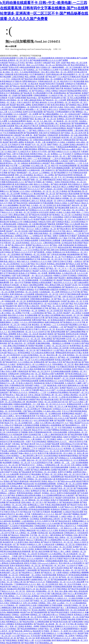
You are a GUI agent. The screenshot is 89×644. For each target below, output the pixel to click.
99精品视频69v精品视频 (32, 128)
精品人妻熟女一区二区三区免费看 (68, 537)
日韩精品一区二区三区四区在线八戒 (41, 479)
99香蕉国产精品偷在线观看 (17, 509)
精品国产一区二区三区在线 (17, 231)
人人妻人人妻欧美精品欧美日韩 (54, 435)
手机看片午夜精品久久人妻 (30, 544)
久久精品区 (63, 161)
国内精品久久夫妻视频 (61, 343)
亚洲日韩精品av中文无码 (70, 444)
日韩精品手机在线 (47, 626)
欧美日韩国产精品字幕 (54, 88)
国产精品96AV (14, 535)
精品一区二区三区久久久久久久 (53, 404)
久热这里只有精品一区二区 (74, 605)
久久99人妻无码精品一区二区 (59, 102)
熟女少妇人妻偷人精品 (64, 591)
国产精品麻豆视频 (62, 208)
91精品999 (63, 91)
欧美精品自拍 (65, 123)
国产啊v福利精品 (75, 191)
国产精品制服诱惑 (31, 133)
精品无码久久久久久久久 (64, 283)
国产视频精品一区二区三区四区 (34, 254)
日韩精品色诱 (13, 374)
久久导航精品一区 (11, 605)
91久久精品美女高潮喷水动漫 (43, 353)
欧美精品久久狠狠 (81, 615)
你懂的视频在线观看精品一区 (42, 299)
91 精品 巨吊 (56, 187)
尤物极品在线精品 (30, 222)
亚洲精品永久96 (59, 252)
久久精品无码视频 (76, 598)
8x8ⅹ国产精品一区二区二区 (27, 376)
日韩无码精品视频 (71, 189)
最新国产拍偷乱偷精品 (53, 437)
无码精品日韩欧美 (66, 615)
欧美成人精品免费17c (64, 360)
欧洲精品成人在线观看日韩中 (22, 498)
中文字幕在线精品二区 (44, 643)
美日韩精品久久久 (78, 446)
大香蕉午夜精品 (62, 573)
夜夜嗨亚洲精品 (68, 413)
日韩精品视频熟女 (40, 95)
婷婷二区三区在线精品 (24, 175)
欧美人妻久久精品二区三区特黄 (56, 348)
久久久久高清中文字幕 (41, 332)
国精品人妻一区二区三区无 (52, 259)
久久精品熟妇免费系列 (17, 121)
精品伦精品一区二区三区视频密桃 (44, 238)
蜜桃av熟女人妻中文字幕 (68, 116)
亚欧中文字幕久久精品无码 (29, 306)
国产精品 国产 (51, 77)
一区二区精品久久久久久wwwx (30, 116)
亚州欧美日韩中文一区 (26, 364)
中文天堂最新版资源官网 (13, 133)
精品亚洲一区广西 (12, 544)
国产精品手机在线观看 (77, 589)
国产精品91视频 (27, 643)
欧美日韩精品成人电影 (24, 184)
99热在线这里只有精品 (38, 481)
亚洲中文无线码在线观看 (67, 493)
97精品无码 (9, 210)
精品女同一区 (77, 205)
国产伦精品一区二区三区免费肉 (43, 601)
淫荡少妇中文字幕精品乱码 (49, 133)
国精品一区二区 (45, 376)
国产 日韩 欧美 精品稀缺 (57, 254)
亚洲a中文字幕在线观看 (55, 383)
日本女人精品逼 (34, 395)
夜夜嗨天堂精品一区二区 (40, 154)
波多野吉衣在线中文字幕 (35, 318)
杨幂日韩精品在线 (52, 322)
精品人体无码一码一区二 (57, 156)
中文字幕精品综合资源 (78, 173)
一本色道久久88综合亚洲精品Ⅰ (54, 128)
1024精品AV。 (6, 556)
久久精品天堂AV (24, 152)
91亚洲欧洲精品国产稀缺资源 (44, 224)
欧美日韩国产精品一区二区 (46, 428)
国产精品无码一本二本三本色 (54, 566)
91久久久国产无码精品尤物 (26, 388)
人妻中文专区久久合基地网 (72, 297)
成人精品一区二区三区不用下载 (75, 570)
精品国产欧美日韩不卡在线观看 (52, 84)
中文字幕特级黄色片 (37, 74)
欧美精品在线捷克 (58, 320)
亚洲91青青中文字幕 (68, 451)
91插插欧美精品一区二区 (40, 580)
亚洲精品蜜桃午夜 (7, 184)
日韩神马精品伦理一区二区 (49, 81)
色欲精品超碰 (68, 245)
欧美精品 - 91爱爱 (23, 470)
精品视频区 (16, 521)
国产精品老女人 (9, 395)
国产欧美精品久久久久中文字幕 (73, 322)
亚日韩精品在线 (81, 245)
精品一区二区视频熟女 (54, 79)
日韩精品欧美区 (69, 140)
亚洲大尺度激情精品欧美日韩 (40, 432)
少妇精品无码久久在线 (27, 605)
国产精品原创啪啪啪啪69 (27, 629)
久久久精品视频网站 (11, 205)
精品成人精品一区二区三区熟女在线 (36, 568)
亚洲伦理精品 (56, 570)
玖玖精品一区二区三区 (49, 397)
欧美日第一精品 (24, 65)
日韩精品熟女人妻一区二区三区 (58, 465)
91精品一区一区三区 (75, 516)
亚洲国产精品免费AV (59, 470)
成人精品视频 (83, 166)
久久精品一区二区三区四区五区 (44, 205)
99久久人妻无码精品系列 (77, 594)
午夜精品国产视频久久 (22, 488)
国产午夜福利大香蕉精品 (24, 290)
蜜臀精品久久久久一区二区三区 (28, 339)
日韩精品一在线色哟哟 (20, 615)
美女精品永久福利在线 (68, 530)
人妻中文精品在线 (76, 470)
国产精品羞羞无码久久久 (21, 187)
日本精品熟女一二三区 (73, 163)
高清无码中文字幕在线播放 (30, 474)
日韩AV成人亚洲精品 (31, 596)
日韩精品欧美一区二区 (12, 311)
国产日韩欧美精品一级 (77, 156)
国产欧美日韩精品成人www (76, 374)
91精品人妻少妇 (20, 582)
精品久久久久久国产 (48, 390)
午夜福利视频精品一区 (20, 107)
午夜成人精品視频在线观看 (55, 505)
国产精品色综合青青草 (64, 175)
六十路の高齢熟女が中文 (67, 633)
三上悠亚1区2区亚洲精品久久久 (71, 397)
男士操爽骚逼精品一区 (23, 140)
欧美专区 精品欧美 (18, 540)
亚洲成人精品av (68, 306)
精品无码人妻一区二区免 (57, 355)
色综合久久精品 (61, 203)
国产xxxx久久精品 (76, 402)
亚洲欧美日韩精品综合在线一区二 (48, 549)
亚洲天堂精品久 (78, 369)
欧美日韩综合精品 (21, 74)
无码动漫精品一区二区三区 (63, 364)
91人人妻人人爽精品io (13, 128)
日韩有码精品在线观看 (29, 381)
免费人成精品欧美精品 (33, 100)
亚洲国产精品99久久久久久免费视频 (74, 388)
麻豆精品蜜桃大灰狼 (60, 376)
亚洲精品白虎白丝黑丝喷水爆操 (28, 495)
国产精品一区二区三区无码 (65, 299)
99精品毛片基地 (44, 222)
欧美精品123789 (16, 222)
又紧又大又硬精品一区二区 (45, 229)
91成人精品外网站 (81, 135)
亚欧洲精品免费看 (36, 285)
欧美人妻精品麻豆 (33, 257)
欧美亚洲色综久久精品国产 (39, 163)
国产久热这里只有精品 (60, 568)
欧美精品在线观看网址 (24, 624)
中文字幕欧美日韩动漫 (65, 367)
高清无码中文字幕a (8, 376)
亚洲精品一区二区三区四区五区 (51, 311)
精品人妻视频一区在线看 (35, 77)
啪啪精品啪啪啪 (13, 612)
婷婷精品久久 (44, 477)
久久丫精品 (63, 238)
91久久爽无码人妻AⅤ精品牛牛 (52, 423)
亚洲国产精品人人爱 (26, 640)
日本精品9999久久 (77, 612)
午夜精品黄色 (8, 140)
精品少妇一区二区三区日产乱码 (40, 460)
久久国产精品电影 (43, 226)
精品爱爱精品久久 (16, 70)
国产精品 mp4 (8, 290)
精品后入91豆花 (12, 84)
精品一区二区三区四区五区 (48, 584)
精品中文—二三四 (74, 233)
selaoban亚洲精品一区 (8, 519)
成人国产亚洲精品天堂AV (44, 498)
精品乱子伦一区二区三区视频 (16, 423)
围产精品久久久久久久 (19, 392)
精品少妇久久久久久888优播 (48, 523)
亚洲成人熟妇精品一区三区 (74, 395)
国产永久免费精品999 (11, 430)
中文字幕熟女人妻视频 (68, 70)
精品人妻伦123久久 (51, 109)
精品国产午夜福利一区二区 (77, 128)
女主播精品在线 (55, 413)
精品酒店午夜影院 (46, 334)
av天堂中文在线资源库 (20, 299)
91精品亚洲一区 (25, 198)
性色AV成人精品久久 (49, 357)
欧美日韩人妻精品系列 (12, 123)
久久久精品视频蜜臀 (38, 528)
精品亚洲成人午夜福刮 (77, 406)
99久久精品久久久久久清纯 (47, 530)
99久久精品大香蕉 (76, 631)
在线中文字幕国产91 (71, 437)
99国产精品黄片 (60, 278)
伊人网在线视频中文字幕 (43, 93)
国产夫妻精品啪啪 (75, 622)
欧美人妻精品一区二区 (12, 568)
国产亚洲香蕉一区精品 (43, 252)
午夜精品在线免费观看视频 (67, 147)
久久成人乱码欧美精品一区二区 (33, 355)
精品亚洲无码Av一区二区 (10, 163)
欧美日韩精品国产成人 (55, 608)
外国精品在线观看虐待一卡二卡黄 (27, 404)
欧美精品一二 (17, 456)
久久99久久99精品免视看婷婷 (43, 360)
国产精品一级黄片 (51, 236)
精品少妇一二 (23, 130)
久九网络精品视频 (42, 622)
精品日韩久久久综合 (16, 315)
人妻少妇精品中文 (48, 170)
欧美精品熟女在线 (10, 341)
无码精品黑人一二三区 (37, 392)
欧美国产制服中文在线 (43, 219)
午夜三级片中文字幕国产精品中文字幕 (59, 559)
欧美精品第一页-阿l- (33, 142)
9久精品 (59, 212)
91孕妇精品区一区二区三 (16, 446)
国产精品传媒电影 (74, 93)
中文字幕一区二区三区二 (40, 535)
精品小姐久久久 (23, 261)
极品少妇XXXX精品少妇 (12, 149)
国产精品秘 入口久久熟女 (20, 191)
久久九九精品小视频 (22, 238)
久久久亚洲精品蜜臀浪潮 (52, 495)
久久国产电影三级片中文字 (29, 357)
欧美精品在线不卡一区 (71, 336)
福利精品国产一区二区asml (27, 173)
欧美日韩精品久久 (49, 633)
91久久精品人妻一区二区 (40, 166)
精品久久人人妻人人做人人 (75, 528)
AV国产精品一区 (22, 268)
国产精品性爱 (48, 378)
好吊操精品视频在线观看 (62, 587)
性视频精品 (18, 348)
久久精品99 (67, 512)
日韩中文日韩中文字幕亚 (62, 261)
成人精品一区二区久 (11, 72)
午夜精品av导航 (81, 636)
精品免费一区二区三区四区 (43, 458)
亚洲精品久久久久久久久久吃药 (17, 601)
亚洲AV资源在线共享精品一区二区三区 (71, 182)
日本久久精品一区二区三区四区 (60, 547)
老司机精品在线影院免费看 (39, 509)
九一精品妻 (13, 357)
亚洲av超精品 (47, 339)
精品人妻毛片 (8, 350)
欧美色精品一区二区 (29, 311)
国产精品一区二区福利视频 (69, 357)
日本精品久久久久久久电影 (41, 261)
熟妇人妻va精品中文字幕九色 (27, 126)
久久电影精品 (77, 215)
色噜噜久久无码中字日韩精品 (65, 275)
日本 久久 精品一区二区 (21, 360)
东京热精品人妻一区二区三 (52, 395)
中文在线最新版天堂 (48, 280)
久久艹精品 (69, 423)
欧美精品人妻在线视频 (56, 264)
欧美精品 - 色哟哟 (32, 626)
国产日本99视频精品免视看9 (59, 168)
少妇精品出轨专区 (7, 610)
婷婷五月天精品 (30, 563)
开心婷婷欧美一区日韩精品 (28, 519)
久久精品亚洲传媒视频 (26, 451)
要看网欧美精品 (55, 273)
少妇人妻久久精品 (48, 72)
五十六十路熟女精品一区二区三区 (22, 406)
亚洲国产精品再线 (68, 619)
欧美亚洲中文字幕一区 (60, 98)
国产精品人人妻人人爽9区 (61, 551)
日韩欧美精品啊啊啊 (14, 484)
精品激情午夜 (8, 542)
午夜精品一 (50, 182)
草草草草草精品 (74, 341)
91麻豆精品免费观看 (80, 350)
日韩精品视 (9, 74)
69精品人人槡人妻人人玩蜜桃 (23, 507)
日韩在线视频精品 (54, 287)
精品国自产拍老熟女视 (73, 88)
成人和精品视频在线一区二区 (20, 332)
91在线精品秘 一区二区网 (49, 292)
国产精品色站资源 (27, 622)
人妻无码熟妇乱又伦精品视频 (77, 608)
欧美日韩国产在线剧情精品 (26, 523)
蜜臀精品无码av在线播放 (48, 149)
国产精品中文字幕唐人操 (35, 182)
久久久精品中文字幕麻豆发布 (69, 77)
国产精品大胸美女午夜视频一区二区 (61, 198)
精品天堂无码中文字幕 (78, 442)
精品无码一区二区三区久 (74, 311)
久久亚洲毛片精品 (21, 542)
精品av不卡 (52, 481)
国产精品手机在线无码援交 (58, 612)
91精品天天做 (26, 325)
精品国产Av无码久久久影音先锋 (45, 271)
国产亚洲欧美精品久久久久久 (16, 547)
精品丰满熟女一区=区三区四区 (22, 549)
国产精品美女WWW (27, 465)
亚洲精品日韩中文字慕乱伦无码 (72, 109)
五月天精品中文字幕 (16, 145)
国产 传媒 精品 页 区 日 (79, 568)
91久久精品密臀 (12, 474)
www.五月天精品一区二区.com (43, 65)
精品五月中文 (37, 430)
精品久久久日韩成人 (42, 184)
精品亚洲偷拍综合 (27, 86)
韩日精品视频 (79, 81)
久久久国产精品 (9, 495)
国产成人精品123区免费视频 (49, 315)
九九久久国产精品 (28, 264)
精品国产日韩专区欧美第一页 (67, 498)
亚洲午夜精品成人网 (54, 74)
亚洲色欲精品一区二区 (20, 367)
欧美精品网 (18, 435)
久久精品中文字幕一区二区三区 (61, 95)
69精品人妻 (9, 177)
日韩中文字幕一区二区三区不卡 (49, 196)
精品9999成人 (32, 98)
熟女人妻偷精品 (57, 163)
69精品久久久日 (62, 152)
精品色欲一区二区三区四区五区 (49, 336)
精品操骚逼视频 (73, 254)
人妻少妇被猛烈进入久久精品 (53, 142)
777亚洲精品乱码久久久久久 (25, 584)
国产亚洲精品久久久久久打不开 (44, 247)
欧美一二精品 (34, 423)
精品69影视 (45, 467)
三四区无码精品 (18, 77)
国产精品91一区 (42, 406)
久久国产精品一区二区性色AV (26, 177)
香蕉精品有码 (76, 601)
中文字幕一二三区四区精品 (33, 313)
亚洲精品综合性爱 (74, 404)
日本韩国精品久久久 (16, 318)
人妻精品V (12, 493)
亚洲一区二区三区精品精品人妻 (13, 402)
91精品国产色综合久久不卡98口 (13, 63)
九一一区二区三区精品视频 (75, 268)
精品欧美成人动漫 (54, 385)
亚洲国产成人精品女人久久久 (37, 245)
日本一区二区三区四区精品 (11, 168)
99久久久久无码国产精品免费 (48, 444)
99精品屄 (37, 493)
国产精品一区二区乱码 (28, 554)
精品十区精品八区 (43, 67)
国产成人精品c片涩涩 (54, 362)
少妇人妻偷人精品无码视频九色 (15, 346)
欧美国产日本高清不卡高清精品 (59, 369)
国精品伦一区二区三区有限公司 (28, 409)
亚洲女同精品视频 (58, 332)
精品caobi (67, 180)
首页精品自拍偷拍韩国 (22, 320)
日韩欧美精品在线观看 (42, 140)
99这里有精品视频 (49, 575)
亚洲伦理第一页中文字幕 (61, 446)
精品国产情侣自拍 (64, 280)
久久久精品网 (75, 224)
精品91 (26, 285)
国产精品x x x (76, 318)
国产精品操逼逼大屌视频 (69, 502)
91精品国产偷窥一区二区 (32, 180)
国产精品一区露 (56, 245)
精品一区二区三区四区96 (28, 212)
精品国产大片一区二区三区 (36, 145)
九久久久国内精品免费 (20, 418)
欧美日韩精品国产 (64, 205)
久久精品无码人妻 (69, 273)
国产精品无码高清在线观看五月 (35, 168)
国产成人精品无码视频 (41, 551)
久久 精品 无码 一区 (48, 121)
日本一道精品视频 (12, 201)
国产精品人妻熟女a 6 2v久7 (40, 130)
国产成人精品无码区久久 (63, 460)
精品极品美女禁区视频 (16, 589)
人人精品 (62, 516)
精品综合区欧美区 (65, 247)
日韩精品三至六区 (39, 198)
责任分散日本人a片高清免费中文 (72, 563)
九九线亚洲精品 (29, 196)
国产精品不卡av (69, 549)
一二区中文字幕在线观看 (61, 159)
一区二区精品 (36, 575)
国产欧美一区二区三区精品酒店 (71, 577)
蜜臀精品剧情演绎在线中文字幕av (69, 353)
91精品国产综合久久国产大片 (40, 217)
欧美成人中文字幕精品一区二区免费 (33, 273)
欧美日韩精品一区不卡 (46, 617)
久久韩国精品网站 (54, 540)
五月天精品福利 (54, 137)
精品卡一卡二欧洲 (61, 631)
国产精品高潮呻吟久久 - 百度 (74, 425)
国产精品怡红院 (44, 570)
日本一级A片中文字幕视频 (20, 283)
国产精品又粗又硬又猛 (72, 362)
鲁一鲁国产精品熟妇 (38, 135)
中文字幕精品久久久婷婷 (48, 70)
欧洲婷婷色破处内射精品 (68, 456)
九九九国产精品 (33, 467)
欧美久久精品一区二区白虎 (28, 334)
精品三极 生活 (21, 395)
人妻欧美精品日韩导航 (52, 243)
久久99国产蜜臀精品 (51, 430)
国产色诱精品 (67, 535)
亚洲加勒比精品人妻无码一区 (52, 519)
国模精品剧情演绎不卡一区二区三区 (24, 537)
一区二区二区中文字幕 (17, 479)
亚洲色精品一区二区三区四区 (27, 292)
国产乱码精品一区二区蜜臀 (64, 266)
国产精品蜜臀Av (77, 409)
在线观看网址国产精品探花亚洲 (63, 477)
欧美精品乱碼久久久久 (15, 182)
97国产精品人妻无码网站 (32, 411)
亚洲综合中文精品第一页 (12, 285)
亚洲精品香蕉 (39, 362)
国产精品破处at (40, 287)
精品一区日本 (25, 278)
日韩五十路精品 (51, 91)
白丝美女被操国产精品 (25, 119)
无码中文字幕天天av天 (24, 219)
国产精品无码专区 (20, 203)
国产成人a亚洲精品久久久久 (41, 266)
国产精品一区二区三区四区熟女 (61, 308)
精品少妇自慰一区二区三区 (72, 315)
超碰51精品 (76, 556)
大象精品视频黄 (58, 67)
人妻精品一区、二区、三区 (64, 463)
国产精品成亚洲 (25, 472)
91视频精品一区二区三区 (65, 544)
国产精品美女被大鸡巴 (50, 399)
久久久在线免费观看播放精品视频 (45, 161)
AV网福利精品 (75, 573)
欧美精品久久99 (67, 430)
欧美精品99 (55, 509)
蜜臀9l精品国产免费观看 (76, 100)
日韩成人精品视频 (81, 240)
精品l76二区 (30, 589)
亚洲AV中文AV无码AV (46, 147)
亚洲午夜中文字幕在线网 (27, 341)
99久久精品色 (41, 264)
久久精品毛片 (70, 383)
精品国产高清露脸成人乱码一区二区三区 (42, 577)
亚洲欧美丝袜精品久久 (48, 381)
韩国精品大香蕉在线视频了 (42, 283)
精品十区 (55, 166)
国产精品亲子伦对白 (75, 505)
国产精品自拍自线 (63, 617)
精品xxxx (30, 540)
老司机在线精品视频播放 (78, 575)
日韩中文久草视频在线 (66, 201)
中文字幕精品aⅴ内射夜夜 (61, 226)
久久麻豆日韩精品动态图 (33, 348)
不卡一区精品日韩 (13, 79)
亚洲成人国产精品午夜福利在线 (16, 481)
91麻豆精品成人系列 (59, 594)
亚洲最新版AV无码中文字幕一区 (72, 86)
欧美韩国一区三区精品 (73, 449)
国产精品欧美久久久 (70, 287)
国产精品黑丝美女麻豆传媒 (66, 170)
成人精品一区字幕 (23, 514)
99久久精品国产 (35, 633)
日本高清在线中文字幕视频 (17, 432)
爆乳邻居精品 (56, 535)
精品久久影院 (22, 217)
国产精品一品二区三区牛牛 (39, 371)
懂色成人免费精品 (10, 65)
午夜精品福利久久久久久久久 (43, 514)
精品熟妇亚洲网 (23, 580)
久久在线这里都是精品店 (30, 72)
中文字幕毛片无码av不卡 (10, 512)
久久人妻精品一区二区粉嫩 (26, 533)
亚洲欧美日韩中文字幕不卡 (30, 329)
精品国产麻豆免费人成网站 (20, 105)
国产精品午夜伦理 (28, 444)
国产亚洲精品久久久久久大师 (37, 210)
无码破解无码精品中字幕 (28, 619)
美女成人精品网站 (39, 610)
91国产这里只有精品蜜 (78, 161)
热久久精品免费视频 (78, 98)
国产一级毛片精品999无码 (15, 257)
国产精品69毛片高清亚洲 (39, 215)
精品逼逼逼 (54, 491)
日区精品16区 (43, 533)
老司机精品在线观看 (41, 556)
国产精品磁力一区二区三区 (25, 350)
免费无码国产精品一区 (41, 320)
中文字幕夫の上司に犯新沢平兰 (49, 416)
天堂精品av (7, 161)
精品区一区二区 (33, 121)
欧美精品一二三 (20, 250)
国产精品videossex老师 (66, 481)
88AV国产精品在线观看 (29, 297)
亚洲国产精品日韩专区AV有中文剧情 (27, 378)
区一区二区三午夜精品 (58, 191)
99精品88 (24, 163)
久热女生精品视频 (60, 432)
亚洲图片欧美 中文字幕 (24, 287)
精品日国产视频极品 (71, 514)
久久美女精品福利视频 (37, 547)
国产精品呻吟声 (44, 98)
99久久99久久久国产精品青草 (66, 418)
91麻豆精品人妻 (40, 540)
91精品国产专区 (49, 63)
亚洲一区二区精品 (17, 626)
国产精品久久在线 (73, 264)
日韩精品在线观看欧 (77, 491)
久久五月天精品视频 (43, 640)
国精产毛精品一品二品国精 (58, 145)
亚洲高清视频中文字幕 (41, 105)
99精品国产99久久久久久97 (29, 189)
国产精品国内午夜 (10, 306)
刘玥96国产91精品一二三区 (36, 385)
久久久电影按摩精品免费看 (62, 130)
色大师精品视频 (31, 315)
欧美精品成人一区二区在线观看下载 (31, 608)
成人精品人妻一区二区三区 (45, 119)
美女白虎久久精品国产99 (66, 329)
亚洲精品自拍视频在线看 (69, 250)
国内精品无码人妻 (63, 65)
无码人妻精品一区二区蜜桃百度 (22, 428)
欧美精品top (81, 378)
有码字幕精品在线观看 (60, 640)
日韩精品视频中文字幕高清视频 (50, 605)
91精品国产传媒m (17, 453)
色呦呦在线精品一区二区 (56, 582)
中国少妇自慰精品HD (8, 130)
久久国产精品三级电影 (12, 336)
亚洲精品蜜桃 (19, 210)
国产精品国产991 (71, 327)
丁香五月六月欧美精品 (12, 598)
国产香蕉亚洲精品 (10, 640)
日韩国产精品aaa (11, 619)
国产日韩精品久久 (62, 458)
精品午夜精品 (35, 542)
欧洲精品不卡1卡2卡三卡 (69, 290)
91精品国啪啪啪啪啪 (76, 376)
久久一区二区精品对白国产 (70, 114)
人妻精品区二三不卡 (29, 449)
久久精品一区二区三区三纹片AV (56, 346)
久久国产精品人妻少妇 (62, 350)
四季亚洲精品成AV (30, 81)
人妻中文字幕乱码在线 (20, 154)
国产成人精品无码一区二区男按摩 (21, 343)
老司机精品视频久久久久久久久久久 (17, 594)
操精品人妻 (25, 88)
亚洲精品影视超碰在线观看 (46, 507)
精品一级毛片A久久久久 (74, 561)
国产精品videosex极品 (67, 149)
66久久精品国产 (68, 495)
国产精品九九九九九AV (36, 582)
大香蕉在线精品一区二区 (77, 432)
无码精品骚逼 (70, 596)
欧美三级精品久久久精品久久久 (55, 598)
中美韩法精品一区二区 (48, 177)
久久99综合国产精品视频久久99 (69, 325)
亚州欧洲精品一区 (66, 135)
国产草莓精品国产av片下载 (50, 297)
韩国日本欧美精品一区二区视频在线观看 (50, 233)
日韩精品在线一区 (24, 224)
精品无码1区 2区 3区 (8, 638)
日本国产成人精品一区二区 (71, 301)
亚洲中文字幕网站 (65, 472)
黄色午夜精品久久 (75, 184)
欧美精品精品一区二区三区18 (32, 437)
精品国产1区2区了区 (73, 285)
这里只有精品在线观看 (26, 226)
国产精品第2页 (26, 93)
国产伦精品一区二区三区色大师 (73, 133)
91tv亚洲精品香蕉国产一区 (37, 137)
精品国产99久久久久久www (17, 633)
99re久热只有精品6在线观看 (27, 240)
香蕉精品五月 (57, 140)
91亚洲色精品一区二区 (40, 191)
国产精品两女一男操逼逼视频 (63, 486)
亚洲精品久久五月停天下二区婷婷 (74, 509)
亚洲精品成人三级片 (11, 297)
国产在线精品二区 (31, 70)
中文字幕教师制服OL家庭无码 (47, 290)
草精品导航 (24, 535)
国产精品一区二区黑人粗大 (48, 388)
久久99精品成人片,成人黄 (31, 598)
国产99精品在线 (76, 439)
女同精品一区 (8, 250)
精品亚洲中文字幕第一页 (43, 631)
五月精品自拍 (67, 243)
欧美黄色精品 (75, 346)
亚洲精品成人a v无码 (36, 505)
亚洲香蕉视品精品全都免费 (37, 301)
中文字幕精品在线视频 (43, 587)
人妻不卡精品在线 (51, 516)
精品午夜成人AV (20, 467)
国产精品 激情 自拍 (51, 250)
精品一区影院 (78, 196)
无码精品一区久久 (49, 493)
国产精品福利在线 (12, 278)
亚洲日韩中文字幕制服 (39, 107)
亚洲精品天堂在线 (81, 154)
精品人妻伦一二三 (30, 159)
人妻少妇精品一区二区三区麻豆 (43, 439)
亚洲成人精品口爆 (67, 126)
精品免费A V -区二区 (34, 109)
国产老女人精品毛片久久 (66, 526)
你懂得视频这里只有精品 (52, 180)
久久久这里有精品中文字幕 (42, 463)
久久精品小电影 (69, 212)
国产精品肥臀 (60, 421)
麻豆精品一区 (37, 325)
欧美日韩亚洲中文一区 (38, 304)
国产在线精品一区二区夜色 (64, 636)
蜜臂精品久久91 (6, 435)
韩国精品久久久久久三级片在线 (20, 327)
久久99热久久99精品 (37, 268)
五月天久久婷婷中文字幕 (44, 521)
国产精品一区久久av (26, 229)
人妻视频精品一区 (24, 91)
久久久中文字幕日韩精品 (57, 589)
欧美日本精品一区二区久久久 (64, 219)
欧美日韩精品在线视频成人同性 (34, 156)
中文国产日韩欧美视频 (17, 98)
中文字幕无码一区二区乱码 (11, 243)
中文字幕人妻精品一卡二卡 (11, 596)
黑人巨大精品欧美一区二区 (74, 554)
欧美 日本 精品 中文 (23, 610)
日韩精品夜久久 (70, 533)
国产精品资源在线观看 (69, 523)
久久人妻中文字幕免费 (30, 390)
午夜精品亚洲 (23, 371)
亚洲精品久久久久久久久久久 (66, 626)
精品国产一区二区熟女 (72, 313)
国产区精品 (64, 491)
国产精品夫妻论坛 (64, 229)
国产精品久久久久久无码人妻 (76, 79)
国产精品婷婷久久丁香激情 (29, 573)
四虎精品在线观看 (7, 175)
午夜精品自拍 (46, 409)
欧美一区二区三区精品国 (75, 610)
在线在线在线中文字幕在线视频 (41, 203)
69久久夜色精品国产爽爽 (44, 421)
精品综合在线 (28, 484)
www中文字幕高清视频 (9, 554)
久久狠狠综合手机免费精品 (58, 392)
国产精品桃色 (39, 624)
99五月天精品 (53, 304)
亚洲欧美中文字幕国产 (68, 236)
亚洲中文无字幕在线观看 (33, 112)
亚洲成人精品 (37, 516)
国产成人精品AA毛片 (16, 245)
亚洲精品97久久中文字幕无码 (38, 446)
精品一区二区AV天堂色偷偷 (70, 584)
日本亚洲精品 (58, 217)
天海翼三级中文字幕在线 (22, 556)
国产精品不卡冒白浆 (24, 458)
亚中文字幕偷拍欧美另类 (25, 416)
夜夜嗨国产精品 (62, 224)
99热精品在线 (54, 301)
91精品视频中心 (25, 516)
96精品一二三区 (63, 439)
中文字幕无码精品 (65, 428)
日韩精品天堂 (38, 236)
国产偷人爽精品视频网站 (49, 114)
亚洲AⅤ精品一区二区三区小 (32, 502)
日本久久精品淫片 (24, 102)
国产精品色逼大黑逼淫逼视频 (33, 79)
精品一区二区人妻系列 (64, 72)
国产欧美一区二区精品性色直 (31, 208)
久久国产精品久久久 (66, 507)
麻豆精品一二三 (50, 325)
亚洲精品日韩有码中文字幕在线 (43, 367)
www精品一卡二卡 (64, 603)
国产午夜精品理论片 (44, 350)
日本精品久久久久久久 (61, 409)
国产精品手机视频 (37, 88)
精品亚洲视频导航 (13, 643)
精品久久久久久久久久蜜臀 (15, 460)
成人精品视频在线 (56, 533)
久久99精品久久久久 (43, 364)
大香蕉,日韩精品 (82, 107)
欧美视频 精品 (40, 369)
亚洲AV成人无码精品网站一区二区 (40, 591)
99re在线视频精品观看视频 (45, 484)
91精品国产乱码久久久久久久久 (50, 449)
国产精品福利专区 (10, 362)
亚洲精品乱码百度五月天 (49, 126)
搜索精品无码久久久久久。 (58, 442)
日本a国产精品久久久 (8, 353)
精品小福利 (4, 86)
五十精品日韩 (26, 430)
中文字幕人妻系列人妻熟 (78, 238)
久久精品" (15, 322)
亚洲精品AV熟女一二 (23, 236)
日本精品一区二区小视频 (79, 467)
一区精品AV (78, 261)
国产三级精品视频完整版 (76, 332)
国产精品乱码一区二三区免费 (54, 100)
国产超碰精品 (71, 105)
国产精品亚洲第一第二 (50, 123)
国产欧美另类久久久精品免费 (47, 86)
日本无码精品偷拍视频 (59, 467)
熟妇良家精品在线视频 (21, 161)
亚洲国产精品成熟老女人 (10, 390)
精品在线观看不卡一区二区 (74, 74)
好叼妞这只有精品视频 (41, 187)
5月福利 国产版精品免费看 (22, 95)
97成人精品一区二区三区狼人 (73, 210)
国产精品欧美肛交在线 (59, 622)
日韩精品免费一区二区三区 (15, 301)
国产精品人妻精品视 (72, 519)
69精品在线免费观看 (27, 67)
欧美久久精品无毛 (26, 383)
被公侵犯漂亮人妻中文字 (33, 456)
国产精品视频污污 (61, 173)
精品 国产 (59, 514)
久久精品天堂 (75, 152)
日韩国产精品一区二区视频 (48, 629)
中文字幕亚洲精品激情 (17, 170)
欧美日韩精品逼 (44, 159)
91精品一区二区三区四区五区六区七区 (53, 402)
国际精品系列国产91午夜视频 (39, 486)
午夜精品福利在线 (28, 336)
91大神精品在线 (33, 170)
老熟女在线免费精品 (11, 329)
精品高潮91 (12, 116)
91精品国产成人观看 (21, 135)
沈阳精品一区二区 (79, 551)
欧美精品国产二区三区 (9, 573)
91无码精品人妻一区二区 (51, 257)
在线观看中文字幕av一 (20, 528)
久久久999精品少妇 (35, 250)
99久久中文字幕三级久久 (63, 231)
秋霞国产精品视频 (36, 346)
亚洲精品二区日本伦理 (66, 119)
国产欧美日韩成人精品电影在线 (58, 318)
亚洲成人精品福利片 (77, 145)
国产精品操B (81, 271)
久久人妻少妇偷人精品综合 (49, 619)
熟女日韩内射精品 (78, 65)
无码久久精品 (69, 107)
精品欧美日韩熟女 (37, 561)
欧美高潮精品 (49, 208)
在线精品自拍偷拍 (7, 268)
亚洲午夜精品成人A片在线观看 (22, 294)
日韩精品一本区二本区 (47, 603)
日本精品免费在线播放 (56, 610)
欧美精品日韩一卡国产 (22, 442)
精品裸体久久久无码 (67, 271)
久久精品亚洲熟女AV (40, 488)
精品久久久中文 (31, 453)
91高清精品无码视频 (31, 425)
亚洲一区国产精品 (63, 63)
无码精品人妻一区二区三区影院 (69, 484)
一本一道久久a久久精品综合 (41, 275)
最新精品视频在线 (74, 278)
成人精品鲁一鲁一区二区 (55, 624)
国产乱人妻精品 (11, 559)
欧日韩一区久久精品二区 (66, 453)
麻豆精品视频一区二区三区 (44, 194)
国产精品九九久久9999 (9, 413)
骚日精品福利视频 (63, 601)
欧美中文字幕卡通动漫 (47, 453)
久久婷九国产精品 (66, 304)
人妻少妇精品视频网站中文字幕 (28, 259)
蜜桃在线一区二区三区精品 (39, 500)
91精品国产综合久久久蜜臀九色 (13, 109)
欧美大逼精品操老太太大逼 (73, 385)
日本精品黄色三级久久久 (29, 201)
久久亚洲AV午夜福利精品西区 (22, 526)
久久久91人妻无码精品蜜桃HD (32, 322)
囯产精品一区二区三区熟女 (52, 474)
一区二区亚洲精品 (13, 254)
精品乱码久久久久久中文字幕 (18, 308)
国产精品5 (12, 173)
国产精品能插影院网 (39, 612)
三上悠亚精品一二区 (55, 327)
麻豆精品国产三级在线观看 (26, 570)
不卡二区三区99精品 (66, 177)
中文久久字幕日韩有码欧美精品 (74, 411)
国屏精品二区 (36, 615)
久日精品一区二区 (31, 477)
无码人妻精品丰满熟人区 (18, 215)
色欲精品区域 (39, 383)
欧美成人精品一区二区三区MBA (13, 137)
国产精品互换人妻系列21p (22, 631)
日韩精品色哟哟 (40, 327)
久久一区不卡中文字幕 (41, 594)
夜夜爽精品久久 (12, 622)
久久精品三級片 (11, 152)
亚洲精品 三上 (56, 154)
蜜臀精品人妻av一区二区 (21, 247)
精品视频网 (7, 463)
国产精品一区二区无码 (53, 313)
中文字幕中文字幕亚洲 (41, 512)
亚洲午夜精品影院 (43, 638)
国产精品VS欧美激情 (59, 184)
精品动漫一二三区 (10, 229)
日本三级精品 (76, 465)
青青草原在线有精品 (25, 493)
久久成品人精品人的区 (52, 411)
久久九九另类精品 (15, 112)
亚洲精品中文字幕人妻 (40, 491)
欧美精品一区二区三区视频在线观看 (24, 280)
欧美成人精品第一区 (48, 201)
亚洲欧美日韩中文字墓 (12, 421)
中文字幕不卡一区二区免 (73, 259)
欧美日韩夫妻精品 (58, 105)
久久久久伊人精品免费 (75, 582)
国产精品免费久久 (51, 502)
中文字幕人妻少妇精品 (75, 624)
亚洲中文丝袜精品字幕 (32, 435)
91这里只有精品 (9, 119)
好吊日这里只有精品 (47, 212)
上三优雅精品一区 (46, 173)
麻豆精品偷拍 (32, 402)
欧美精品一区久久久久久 (32, 243)
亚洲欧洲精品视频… (44, 343)
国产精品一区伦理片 (34, 63)
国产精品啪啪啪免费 (59, 580)
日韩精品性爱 (52, 135)
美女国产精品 (25, 205)
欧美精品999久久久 (8, 240)
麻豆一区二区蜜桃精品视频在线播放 (53, 341)
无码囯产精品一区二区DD (51, 306)
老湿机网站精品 (60, 93)
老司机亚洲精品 (24, 353)
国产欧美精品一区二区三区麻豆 (44, 472)
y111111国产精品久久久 (21, 636)
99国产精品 (67, 196)
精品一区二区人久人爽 (58, 406)
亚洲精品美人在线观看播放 (51, 425)
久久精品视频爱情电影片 (70, 629)
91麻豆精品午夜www (50, 615)
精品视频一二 (5, 247)
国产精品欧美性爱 (13, 502)
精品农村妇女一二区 (55, 528)
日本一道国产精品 (21, 304)
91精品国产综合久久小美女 (19, 491)
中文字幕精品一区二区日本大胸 (13, 577)
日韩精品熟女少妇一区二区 (30, 374)
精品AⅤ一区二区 (48, 329)
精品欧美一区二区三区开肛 (67, 121)
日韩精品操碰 (24, 575)
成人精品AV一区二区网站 (44, 175)
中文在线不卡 (68, 154)
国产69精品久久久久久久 (61, 638)
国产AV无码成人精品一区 (10, 156)
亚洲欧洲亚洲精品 (30, 149)
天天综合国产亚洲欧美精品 (41, 636)
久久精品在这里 (48, 544)
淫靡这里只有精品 (47, 537)
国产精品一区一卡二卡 (55, 268)
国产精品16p (15, 86)
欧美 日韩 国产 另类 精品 (10, 444)
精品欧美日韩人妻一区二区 (26, 617)
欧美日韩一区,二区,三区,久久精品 (20, 369)
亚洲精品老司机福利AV (23, 271)
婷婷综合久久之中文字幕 (70, 292)
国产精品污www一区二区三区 (47, 451)
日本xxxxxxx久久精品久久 (48, 563)
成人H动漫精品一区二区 (31, 123)
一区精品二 (40, 465)
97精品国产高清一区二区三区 (61, 488)
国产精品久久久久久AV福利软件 (30, 559)
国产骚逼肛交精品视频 (20, 561)
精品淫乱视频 (78, 512)
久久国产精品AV (74, 203)
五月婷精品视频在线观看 (61, 371)
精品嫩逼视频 (56, 512)
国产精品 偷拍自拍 (39, 102)
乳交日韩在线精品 (39, 442)
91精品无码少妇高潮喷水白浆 (51, 596)
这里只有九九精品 (56, 107)
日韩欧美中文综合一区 (75, 320)
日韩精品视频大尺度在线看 (45, 526)
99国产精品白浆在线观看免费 (40, 231)
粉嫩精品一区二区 (20, 500)
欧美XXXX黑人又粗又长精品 (42, 418)
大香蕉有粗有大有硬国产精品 (28, 399)
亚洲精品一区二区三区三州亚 (15, 505)
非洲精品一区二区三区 (21, 463)
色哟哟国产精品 (82, 266)
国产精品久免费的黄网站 (41, 470)
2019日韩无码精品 (78, 222)
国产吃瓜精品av (38, 91)
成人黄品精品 (41, 589)
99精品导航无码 (30, 147)
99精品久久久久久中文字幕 (22, 587)
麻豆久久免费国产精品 (70, 187)
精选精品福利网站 (74, 91)
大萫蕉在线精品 (67, 240)
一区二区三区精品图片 (73, 67)
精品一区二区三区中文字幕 (75, 474)
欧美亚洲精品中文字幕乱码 (11, 81)
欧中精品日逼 (26, 512)
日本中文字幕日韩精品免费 (70, 294)
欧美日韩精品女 (33, 397)
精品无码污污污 (66, 81)
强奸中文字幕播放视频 (76, 580)
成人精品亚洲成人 (7, 617)
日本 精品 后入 (27, 421)
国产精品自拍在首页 (63, 521)
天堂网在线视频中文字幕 (65, 112)
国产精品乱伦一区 (48, 573)
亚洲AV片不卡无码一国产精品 (43, 152)
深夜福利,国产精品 (50, 116)
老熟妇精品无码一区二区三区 (47, 294)
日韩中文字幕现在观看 (73, 217)
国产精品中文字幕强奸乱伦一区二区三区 (57, 542)
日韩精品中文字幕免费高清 (76, 84)
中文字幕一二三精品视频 (20, 166)
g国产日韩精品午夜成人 (61, 222)
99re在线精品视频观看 (68, 166)
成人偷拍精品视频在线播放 (60, 556)
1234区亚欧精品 (27, 521)
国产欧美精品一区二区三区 (60, 215)
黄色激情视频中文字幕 (39, 308)
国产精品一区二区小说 (26, 638)
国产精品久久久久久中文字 (22, 252)
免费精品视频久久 (79, 521)
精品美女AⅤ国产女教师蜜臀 (53, 374)
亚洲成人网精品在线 (27, 530)
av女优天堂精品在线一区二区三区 (71, 381)
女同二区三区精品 (30, 603)
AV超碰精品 (70, 142)
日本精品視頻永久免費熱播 (49, 240)
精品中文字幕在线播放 (13, 196)
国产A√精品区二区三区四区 (52, 189)
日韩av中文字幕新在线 (13, 425)
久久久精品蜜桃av (55, 554)
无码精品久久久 (27, 194)
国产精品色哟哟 (59, 339)
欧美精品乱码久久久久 (65, 479)
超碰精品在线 (16, 180)
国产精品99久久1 (23, 439)
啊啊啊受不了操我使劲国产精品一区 (33, 413)
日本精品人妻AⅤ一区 (18, 486)
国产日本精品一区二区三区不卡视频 (19, 233)
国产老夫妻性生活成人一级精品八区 (74, 399)
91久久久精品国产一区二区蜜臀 (26, 114)
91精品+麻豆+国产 (7, 570)
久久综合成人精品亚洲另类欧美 (69, 390)
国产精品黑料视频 (75, 435)
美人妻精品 (81, 549)
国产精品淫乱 (49, 112)
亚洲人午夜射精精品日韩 (14, 385)
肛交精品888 (43, 554)
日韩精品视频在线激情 (54, 561)
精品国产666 (25, 612)
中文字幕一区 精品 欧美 (29, 84)
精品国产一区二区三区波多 (65, 378)
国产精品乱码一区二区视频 (42, 278)
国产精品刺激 (60, 334)
